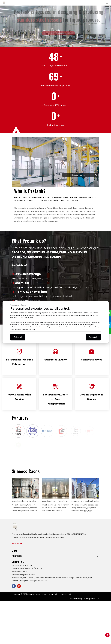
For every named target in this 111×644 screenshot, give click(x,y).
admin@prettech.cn (26, 575)
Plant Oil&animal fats (31, 292)
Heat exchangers (27, 301)
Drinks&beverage (28, 274)
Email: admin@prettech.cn (60, 33)
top (107, 635)
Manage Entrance (91, 598)
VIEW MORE (17, 543)
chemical (68, 208)
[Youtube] (19, 586)
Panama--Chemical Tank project (85, 501)
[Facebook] (14, 586)
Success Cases (26, 471)
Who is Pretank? (30, 191)
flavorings (77, 208)
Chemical (22, 283)
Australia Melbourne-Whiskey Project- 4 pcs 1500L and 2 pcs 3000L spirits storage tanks (25, 501)
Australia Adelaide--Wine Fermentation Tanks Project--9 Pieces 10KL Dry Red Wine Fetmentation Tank (55, 501)
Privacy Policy (76, 598)
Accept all (93, 337)
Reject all (18, 337)
